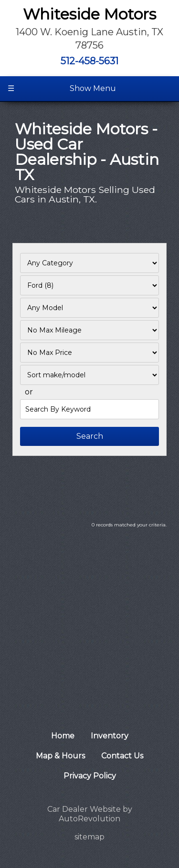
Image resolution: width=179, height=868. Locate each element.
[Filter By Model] (89, 308)
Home (63, 736)
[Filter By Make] (89, 285)
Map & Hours (60, 756)
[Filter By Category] (89, 263)
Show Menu (62, 89)
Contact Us (122, 756)
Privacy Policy (90, 776)
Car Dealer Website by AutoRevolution (90, 814)
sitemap (89, 837)
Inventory (110, 736)
